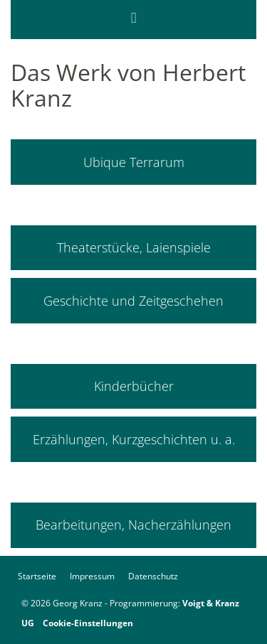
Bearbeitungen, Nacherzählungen (133, 525)
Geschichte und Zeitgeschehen (133, 301)
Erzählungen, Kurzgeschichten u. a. (134, 439)
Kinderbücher (134, 386)
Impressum (92, 576)
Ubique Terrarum (134, 162)
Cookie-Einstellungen (88, 623)
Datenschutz (153, 576)
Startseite (37, 576)
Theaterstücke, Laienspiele (134, 247)
